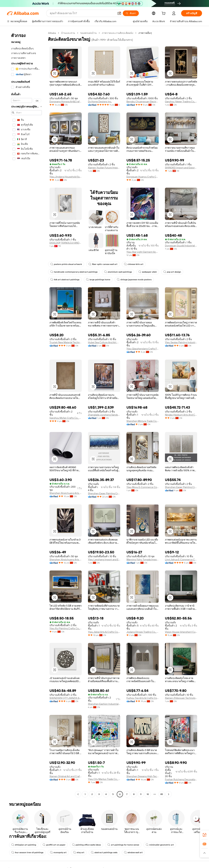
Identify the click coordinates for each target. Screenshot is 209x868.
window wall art (133, 852)
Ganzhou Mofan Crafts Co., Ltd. (66, 418)
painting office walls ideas (86, 845)
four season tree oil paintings (27, 852)
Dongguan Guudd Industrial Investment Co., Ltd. (181, 246)
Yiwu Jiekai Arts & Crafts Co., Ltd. (104, 632)
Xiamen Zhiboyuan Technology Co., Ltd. (181, 698)
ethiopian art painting (24, 845)
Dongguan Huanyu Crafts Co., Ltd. (143, 177)
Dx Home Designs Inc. (100, 102)
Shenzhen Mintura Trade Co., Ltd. (143, 421)
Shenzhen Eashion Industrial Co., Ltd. (104, 704)
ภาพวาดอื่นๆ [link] (145, 33)
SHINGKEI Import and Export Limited (181, 168)
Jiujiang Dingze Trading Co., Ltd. (143, 632)
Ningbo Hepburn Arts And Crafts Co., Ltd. (181, 415)
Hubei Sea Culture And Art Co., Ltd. (104, 342)
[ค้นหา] (131, 13)
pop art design (172, 272)
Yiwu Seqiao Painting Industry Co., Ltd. (181, 342)
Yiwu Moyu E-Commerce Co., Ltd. (143, 487)
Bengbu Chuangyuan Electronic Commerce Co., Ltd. (143, 102)
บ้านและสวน (68, 33)
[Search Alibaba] (82, 13)
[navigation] (26, 414)
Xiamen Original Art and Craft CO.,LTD (66, 776)
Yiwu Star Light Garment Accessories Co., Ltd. (143, 252)
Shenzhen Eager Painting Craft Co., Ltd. (104, 493)
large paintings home (98, 280)
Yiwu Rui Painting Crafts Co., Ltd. (66, 628)
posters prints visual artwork (66, 264)
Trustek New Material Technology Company (66, 342)
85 (162, 794)
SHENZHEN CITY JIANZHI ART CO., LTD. (66, 698)
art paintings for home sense (123, 845)
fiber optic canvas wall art (103, 264)
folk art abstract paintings (65, 280)
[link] (204, 835)
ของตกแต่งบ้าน (88, 33)
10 (148, 794)
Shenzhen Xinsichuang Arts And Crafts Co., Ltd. (66, 493)
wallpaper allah (148, 272)
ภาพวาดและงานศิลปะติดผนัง (118, 33)
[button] (119, 13)
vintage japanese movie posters (134, 280)
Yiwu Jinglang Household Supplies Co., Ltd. (66, 177)
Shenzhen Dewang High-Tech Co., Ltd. (143, 776)
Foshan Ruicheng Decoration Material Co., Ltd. (181, 779)
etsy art (79, 852)
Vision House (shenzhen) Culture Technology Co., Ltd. (181, 632)
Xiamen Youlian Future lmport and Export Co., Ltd (104, 168)
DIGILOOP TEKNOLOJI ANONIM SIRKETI (66, 243)
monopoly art (58, 852)
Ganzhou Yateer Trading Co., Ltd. (181, 102)
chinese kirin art (134, 264)
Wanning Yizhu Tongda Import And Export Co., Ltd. (143, 559)
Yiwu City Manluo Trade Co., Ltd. (104, 779)
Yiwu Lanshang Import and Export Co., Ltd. (104, 559)
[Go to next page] (169, 794)
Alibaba (52, 33)
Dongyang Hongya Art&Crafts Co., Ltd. (66, 102)
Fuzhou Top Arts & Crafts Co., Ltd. (143, 698)
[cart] (164, 14)
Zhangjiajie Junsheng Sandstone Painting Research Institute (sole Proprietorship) (104, 415)
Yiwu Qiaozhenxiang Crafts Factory (143, 349)
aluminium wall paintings (118, 272)
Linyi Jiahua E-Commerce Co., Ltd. (181, 559)
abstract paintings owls (104, 852)
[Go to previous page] (78, 794)
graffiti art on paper (54, 845)
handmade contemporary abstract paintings (74, 272)
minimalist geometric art (160, 845)
